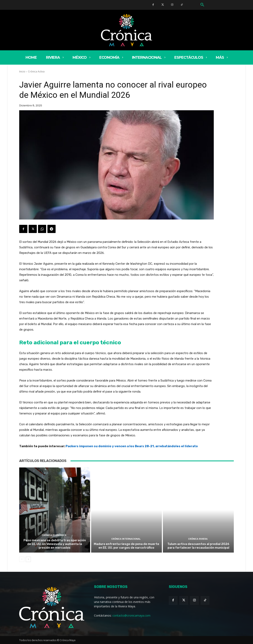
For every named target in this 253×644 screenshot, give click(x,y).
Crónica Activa (36, 71)
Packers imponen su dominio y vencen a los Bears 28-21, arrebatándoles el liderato (132, 446)
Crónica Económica (54, 535)
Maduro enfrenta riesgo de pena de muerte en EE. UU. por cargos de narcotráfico (126, 546)
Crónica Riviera (198, 539)
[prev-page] (22, 559)
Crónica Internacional (126, 539)
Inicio (22, 71)
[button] (202, 5)
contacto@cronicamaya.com (131, 615)
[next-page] (28, 559)
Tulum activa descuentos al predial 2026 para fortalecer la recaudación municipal (198, 546)
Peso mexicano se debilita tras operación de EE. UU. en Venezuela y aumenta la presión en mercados (55, 544)
